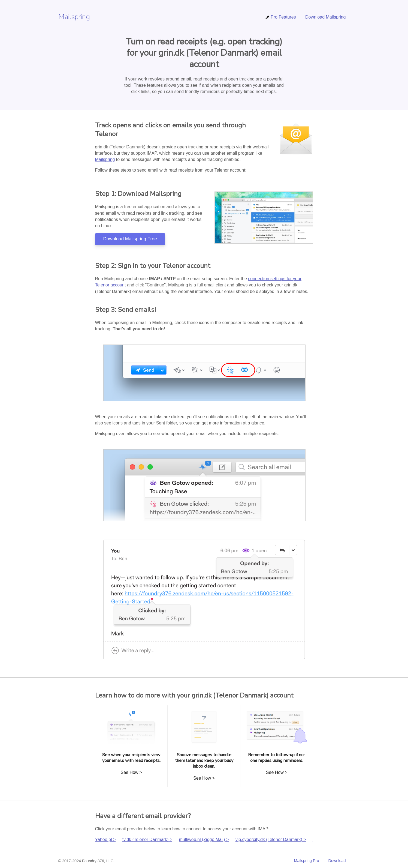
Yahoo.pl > (105, 839)
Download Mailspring (326, 17)
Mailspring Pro (307, 861)
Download (337, 861)
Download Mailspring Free (130, 239)
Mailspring (74, 17)
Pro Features (280, 17)
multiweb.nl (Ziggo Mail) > (204, 839)
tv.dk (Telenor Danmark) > (147, 839)
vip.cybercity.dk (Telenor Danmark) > (271, 839)
